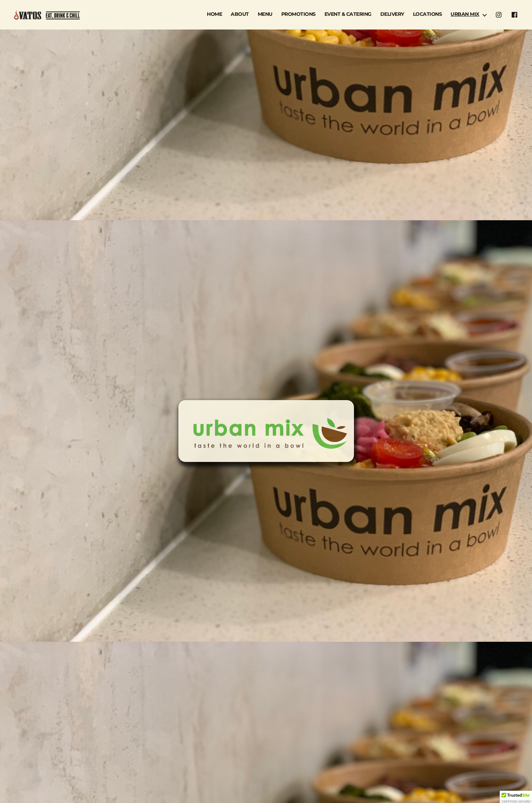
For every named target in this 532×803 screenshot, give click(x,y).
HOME (214, 14)
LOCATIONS (428, 14)
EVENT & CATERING (348, 14)
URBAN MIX (465, 14)
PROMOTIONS (298, 14)
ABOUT (240, 14)
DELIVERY (392, 14)
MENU (265, 14)
